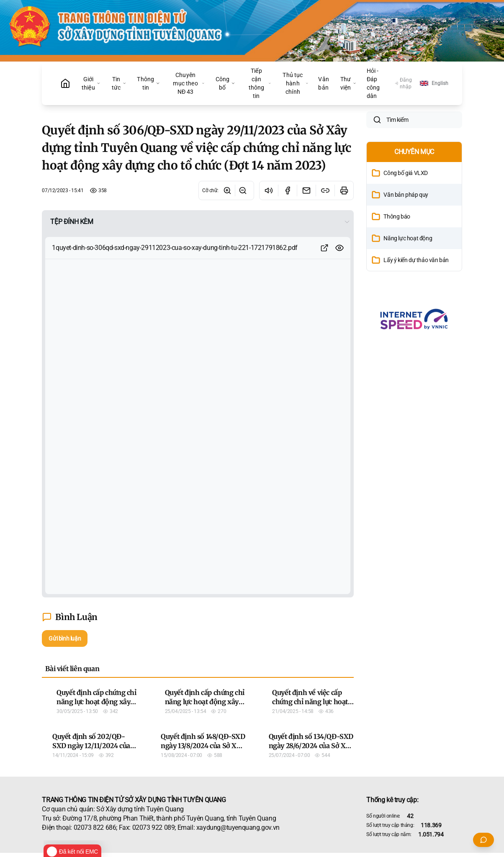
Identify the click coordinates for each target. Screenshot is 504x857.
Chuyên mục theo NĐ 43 (189, 83)
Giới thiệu (91, 83)
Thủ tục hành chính (295, 83)
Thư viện (348, 83)
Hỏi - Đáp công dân (373, 83)
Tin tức (119, 83)
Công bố (226, 83)
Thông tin (148, 83)
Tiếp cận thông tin (260, 83)
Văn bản (323, 83)
